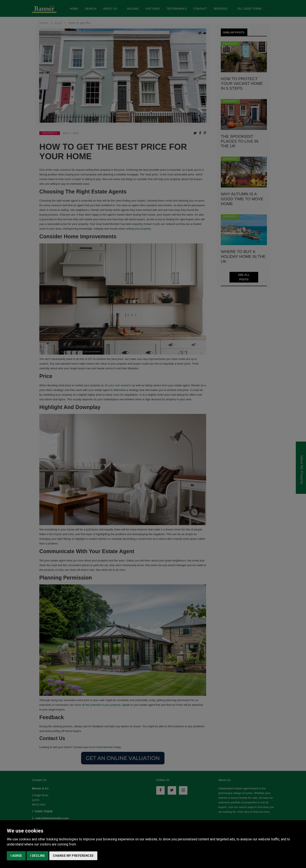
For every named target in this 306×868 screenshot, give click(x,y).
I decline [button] (38, 856)
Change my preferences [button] (73, 856)
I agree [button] (16, 856)
